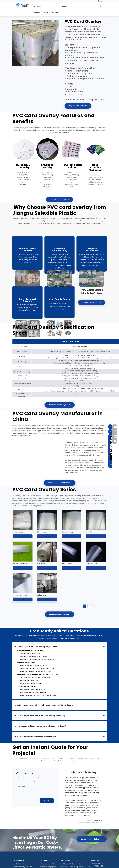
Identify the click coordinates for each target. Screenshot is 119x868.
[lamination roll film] (72, 149)
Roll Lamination (43, 564)
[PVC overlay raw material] (27, 236)
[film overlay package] (27, 287)
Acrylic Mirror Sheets (20, 864)
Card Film (90, 532)
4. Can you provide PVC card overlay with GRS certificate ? (40, 726)
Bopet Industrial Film (48, 864)
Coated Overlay (67, 532)
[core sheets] (60, 287)
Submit (47, 800)
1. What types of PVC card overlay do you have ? (36, 647)
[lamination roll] (23, 149)
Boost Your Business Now (60, 614)
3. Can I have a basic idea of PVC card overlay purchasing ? (40, 716)
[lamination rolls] (47, 149)
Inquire (23, 537)
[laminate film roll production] (92, 236)
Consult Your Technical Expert (90, 840)
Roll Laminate (42, 595)
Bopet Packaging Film (49, 867)
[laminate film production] (60, 236)
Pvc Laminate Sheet (20, 595)
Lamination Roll (67, 564)
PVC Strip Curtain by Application (72, 867)
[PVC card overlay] (35, 43)
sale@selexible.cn (97, 864)
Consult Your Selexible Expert (60, 483)
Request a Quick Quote (78, 106)
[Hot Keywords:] (101, 6)
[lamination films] (96, 149)
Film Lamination (18, 532)
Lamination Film (92, 564)
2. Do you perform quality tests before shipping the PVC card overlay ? (45, 705)
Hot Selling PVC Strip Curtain (71, 864)
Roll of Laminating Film (21, 564)
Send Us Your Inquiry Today (60, 405)
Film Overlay (42, 532)
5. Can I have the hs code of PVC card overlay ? (35, 737)
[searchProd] (95, 6)
